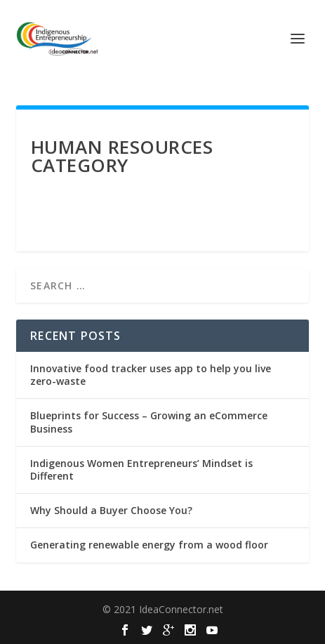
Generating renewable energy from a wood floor (149, 545)
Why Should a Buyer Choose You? (111, 510)
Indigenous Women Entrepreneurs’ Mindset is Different (141, 469)
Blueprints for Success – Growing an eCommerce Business (149, 422)
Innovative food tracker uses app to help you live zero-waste (151, 375)
